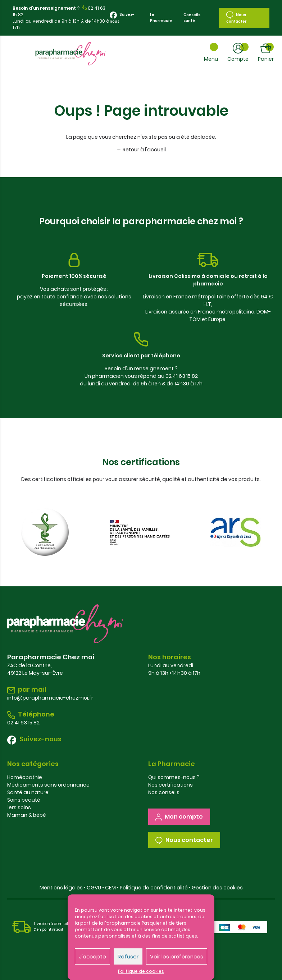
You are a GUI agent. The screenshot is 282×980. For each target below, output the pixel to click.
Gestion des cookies (217, 888)
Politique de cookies (141, 971)
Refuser (128, 956)
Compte (238, 59)
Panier (266, 59)
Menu (211, 59)
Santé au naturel (28, 792)
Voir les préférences (177, 956)
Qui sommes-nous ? (174, 777)
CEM (110, 888)
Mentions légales (61, 888)
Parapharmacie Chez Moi (70, 54)
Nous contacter (236, 18)
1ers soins (19, 807)
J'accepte (92, 956)
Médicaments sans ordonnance (48, 785)
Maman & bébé (27, 815)
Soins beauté (24, 800)
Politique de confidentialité (154, 888)
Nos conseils (164, 792)
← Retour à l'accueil (141, 150)
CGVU (94, 888)
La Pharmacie (161, 18)
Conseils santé (192, 18)
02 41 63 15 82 (23, 723)
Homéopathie (25, 777)
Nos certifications (170, 785)
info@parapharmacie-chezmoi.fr (50, 698)
